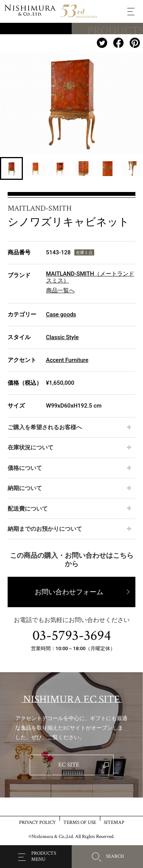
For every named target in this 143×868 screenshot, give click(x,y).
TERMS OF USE (80, 822)
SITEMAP (114, 822)
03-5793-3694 (72, 636)
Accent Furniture (67, 360)
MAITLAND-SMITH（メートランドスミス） (90, 277)
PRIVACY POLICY (37, 822)
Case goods (61, 314)
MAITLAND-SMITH (40, 208)
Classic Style (63, 337)
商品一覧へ (60, 290)
